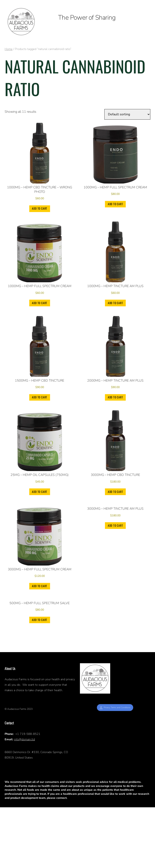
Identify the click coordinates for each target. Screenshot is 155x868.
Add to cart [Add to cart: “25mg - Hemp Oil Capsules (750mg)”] (40, 492)
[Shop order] (127, 114)
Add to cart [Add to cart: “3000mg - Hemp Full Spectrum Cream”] (40, 586)
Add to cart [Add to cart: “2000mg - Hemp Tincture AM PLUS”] (115, 397)
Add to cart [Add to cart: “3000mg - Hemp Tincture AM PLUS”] (115, 586)
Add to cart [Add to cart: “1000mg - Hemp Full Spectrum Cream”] (115, 204)
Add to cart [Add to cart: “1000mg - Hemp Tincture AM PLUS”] (115, 303)
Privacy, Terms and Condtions (115, 768)
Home (9, 49)
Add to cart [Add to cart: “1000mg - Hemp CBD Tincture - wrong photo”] (40, 209)
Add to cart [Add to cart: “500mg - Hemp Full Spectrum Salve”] (40, 680)
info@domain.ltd (25, 800)
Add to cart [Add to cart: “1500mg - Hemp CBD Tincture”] (40, 397)
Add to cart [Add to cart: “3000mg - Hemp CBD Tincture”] (115, 492)
